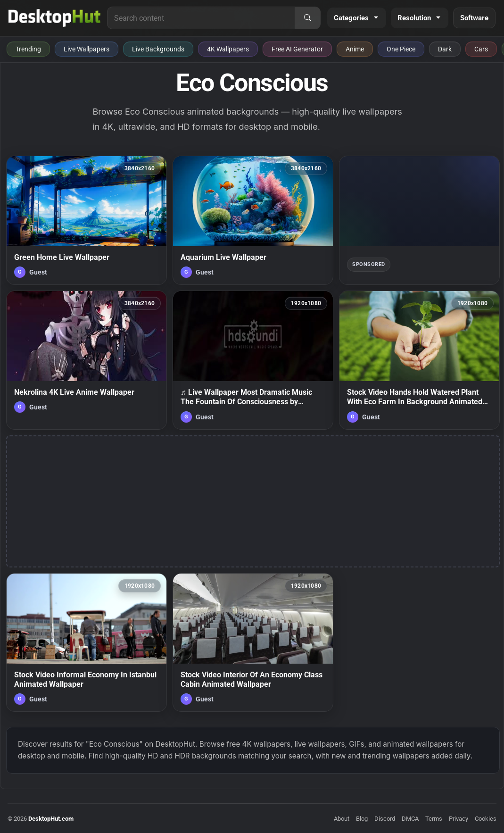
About (342, 819)
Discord (385, 819)
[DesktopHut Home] (54, 18)
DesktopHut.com (51, 819)
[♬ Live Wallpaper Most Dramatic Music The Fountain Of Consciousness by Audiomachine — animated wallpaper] (253, 360)
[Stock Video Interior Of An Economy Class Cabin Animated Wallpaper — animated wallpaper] (253, 643)
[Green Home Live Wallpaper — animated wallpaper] (87, 220)
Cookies (486, 819)
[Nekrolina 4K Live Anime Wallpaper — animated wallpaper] (87, 360)
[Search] (307, 18)
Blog (362, 819)
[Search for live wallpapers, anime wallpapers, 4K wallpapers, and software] (201, 18)
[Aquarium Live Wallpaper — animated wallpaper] (253, 220)
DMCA (410, 819)
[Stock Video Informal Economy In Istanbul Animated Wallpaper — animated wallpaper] (87, 643)
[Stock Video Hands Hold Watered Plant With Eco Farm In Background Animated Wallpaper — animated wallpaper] (419, 360)
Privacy (459, 819)
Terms (434, 819)
